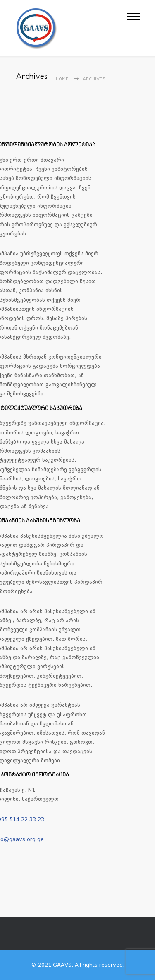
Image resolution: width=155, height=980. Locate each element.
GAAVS (62, 965)
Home (62, 79)
